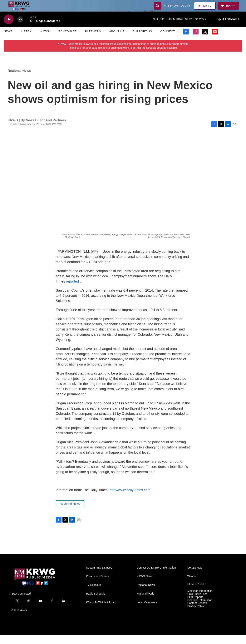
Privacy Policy (196, 615)
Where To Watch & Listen (101, 611)
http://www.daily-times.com (130, 499)
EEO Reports (195, 606)
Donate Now (195, 576)
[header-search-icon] (158, 10)
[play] (9, 28)
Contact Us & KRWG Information (156, 576)
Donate (232, 10)
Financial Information (200, 609)
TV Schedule (94, 594)
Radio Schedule (96, 602)
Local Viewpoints (147, 611)
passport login (177, 10)
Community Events (97, 585)
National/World (145, 602)
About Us (117, 40)
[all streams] (228, 28)
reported (72, 290)
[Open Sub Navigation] (16, 40)
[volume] (20, 28)
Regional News (19, 79)
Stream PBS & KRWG (99, 576)
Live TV (206, 10)
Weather (192, 585)
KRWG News (145, 585)
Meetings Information (200, 600)
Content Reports (197, 612)
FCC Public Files (197, 603)
